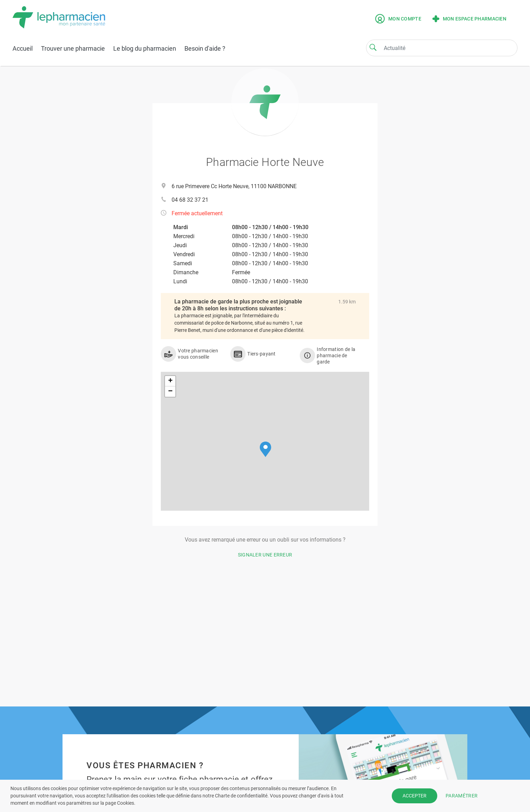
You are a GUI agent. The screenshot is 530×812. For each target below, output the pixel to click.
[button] (266, 449)
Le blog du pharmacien (145, 48)
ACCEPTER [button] (415, 796)
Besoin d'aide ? (205, 48)
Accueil (23, 48)
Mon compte (398, 19)
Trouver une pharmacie (73, 48)
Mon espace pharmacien (469, 19)
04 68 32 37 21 (190, 200)
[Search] (373, 47)
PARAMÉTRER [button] (462, 796)
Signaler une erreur (265, 555)
